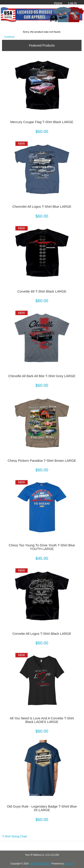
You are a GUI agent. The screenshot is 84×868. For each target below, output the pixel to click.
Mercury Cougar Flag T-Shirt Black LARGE (42, 122)
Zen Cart (69, 864)
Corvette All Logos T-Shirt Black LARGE (42, 634)
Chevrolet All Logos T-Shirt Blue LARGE (42, 207)
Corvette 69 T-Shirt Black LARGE (42, 291)
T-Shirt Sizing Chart (15, 836)
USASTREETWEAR (40, 864)
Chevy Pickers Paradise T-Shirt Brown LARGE (42, 461)
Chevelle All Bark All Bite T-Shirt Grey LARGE (42, 376)
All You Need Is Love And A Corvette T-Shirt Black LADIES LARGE (42, 720)
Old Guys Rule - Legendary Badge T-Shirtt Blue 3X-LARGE (42, 808)
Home (58, 3)
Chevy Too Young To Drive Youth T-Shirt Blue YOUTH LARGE (42, 547)
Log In (72, 3)
